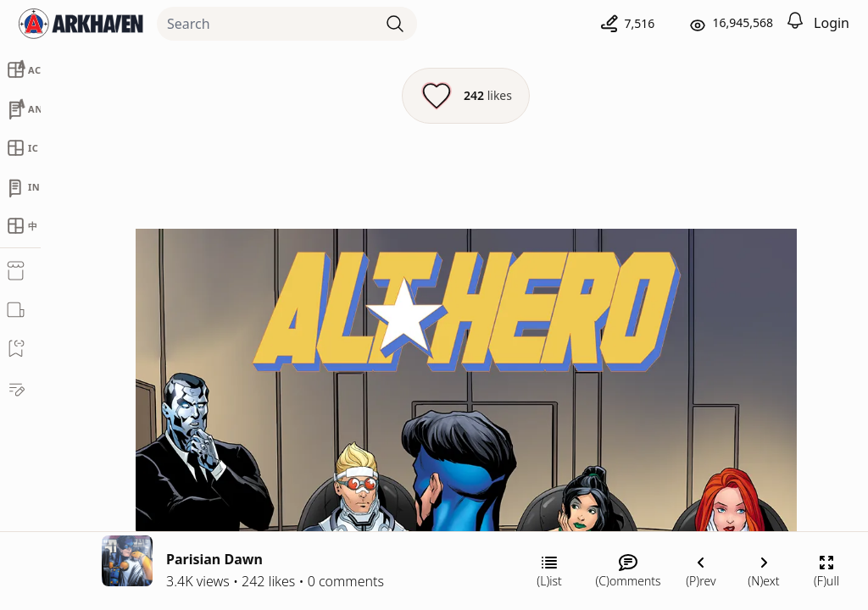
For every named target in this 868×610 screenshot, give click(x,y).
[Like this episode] (466, 96)
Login (832, 23)
